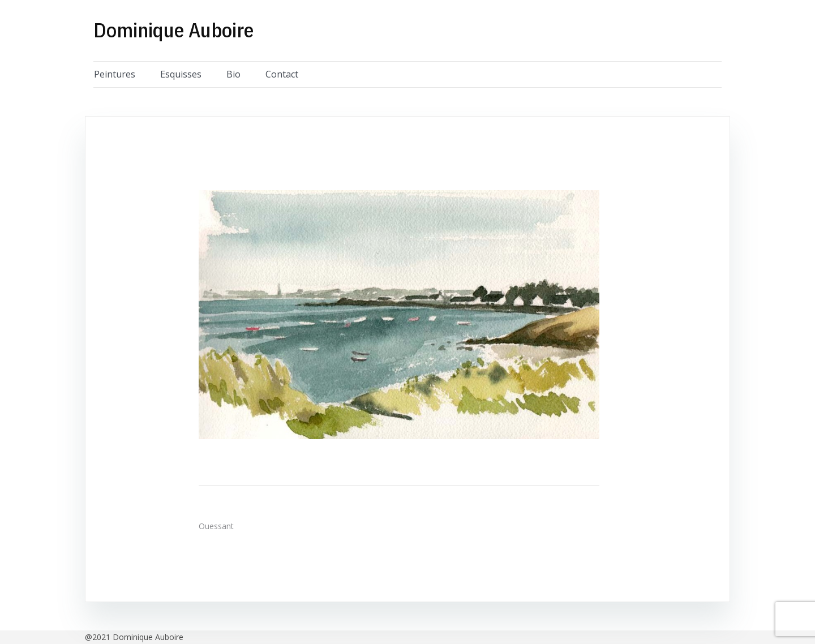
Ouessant (216, 526)
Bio (233, 74)
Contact (282, 74)
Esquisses (181, 74)
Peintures (115, 74)
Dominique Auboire (173, 30)
